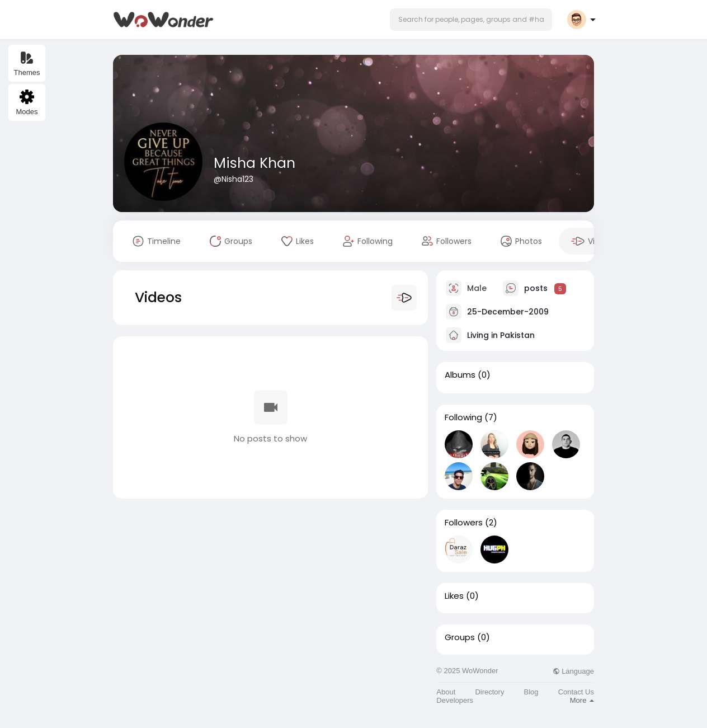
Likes (454, 596)
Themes (27, 64)
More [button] (582, 700)
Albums (460, 375)
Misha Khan (254, 163)
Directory (489, 692)
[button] (471, 20)
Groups (460, 637)
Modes (27, 103)
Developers (455, 700)
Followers (464, 523)
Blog (531, 692)
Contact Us (576, 692)
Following (463, 417)
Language (573, 671)
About (446, 692)
